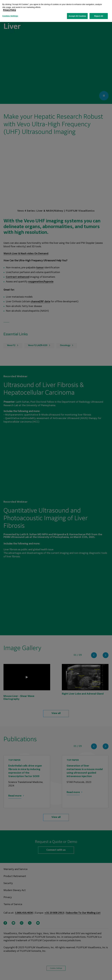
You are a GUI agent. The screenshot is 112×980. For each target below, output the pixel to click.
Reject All (99, 16)
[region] (56, 11)
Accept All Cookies (77, 16)
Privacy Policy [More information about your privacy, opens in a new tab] (9, 10)
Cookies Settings (10, 16)
